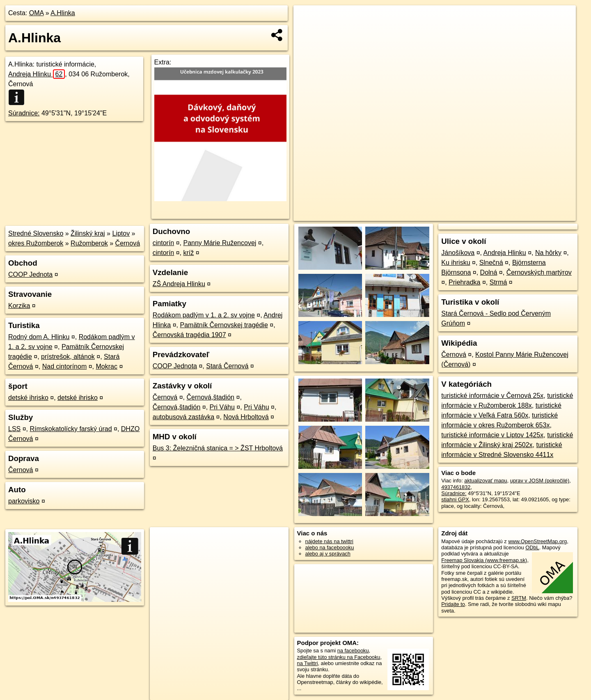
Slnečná (491, 263)
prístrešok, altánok (68, 357)
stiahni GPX (455, 499)
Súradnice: (24, 113)
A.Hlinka (63, 13)
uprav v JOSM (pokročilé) (540, 481)
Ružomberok (89, 243)
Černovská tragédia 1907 (189, 335)
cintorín (163, 243)
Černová (128, 243)
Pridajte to (453, 604)
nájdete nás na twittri (329, 541)
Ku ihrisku (456, 263)
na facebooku (353, 651)
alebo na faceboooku (330, 547)
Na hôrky (548, 253)
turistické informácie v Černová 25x (492, 396)
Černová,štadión (211, 397)
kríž (188, 253)
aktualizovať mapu (486, 481)
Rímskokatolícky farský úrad (71, 429)
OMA (37, 13)
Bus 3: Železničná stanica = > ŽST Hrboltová (218, 448)
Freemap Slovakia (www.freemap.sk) (484, 560)
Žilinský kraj (88, 233)
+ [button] (308, 19)
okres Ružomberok (36, 243)
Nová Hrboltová (246, 417)
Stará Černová (227, 366)
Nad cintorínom (65, 366)
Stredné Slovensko (36, 233)
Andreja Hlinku (37, 74)
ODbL (532, 547)
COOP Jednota (30, 274)
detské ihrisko (28, 398)
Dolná (489, 272)
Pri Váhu (222, 407)
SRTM (519, 598)
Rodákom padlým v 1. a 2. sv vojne (204, 315)
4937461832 (456, 487)
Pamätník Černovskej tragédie (224, 325)
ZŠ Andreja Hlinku (179, 284)
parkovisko (24, 501)
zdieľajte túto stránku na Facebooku (339, 657)
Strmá (498, 282)
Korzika (19, 306)
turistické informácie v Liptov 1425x (492, 435)
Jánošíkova (458, 253)
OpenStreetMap (434, 215)
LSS (14, 429)
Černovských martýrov (539, 272)
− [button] (308, 32)
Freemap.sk (476, 215)
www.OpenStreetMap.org (537, 541)
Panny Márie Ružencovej (220, 243)
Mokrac (106, 366)
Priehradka (464, 282)
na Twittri (308, 663)
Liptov (121, 233)
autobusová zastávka (183, 417)
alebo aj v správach (328, 554)
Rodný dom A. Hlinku (39, 337)
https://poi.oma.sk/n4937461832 (539, 215)
